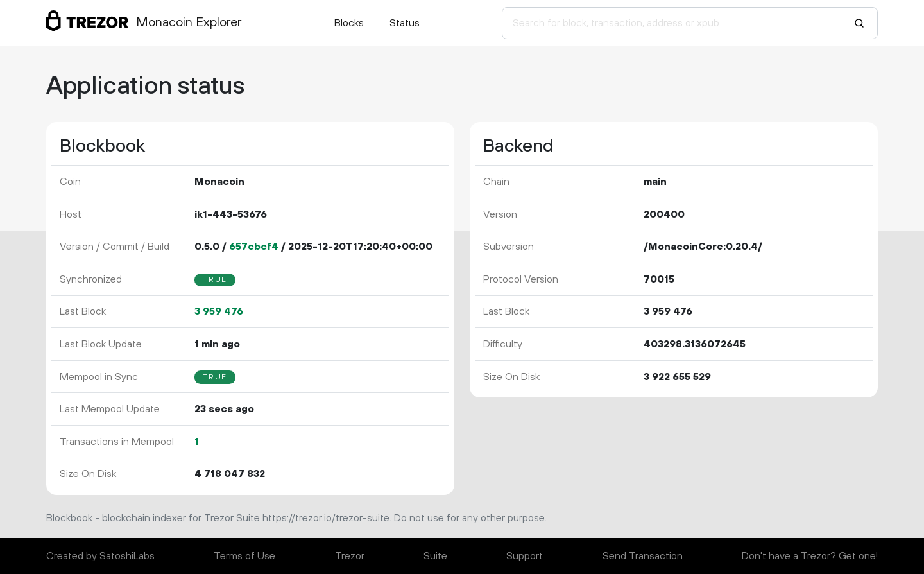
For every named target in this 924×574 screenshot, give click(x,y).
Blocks (349, 23)
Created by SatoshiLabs (100, 556)
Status (405, 23)
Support (525, 556)
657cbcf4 (254, 247)
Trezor (350, 556)
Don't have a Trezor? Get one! (810, 556)
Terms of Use (244, 556)
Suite (435, 556)
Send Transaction (643, 556)
